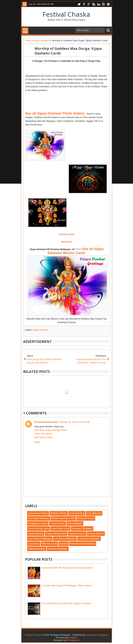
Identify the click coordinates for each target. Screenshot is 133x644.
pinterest (108, 4)
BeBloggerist (73, 640)
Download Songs (86, 518)
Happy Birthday (36, 534)
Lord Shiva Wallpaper (89, 539)
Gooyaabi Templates (97, 635)
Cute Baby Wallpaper (39, 518)
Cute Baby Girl (94, 513)
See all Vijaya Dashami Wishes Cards (76, 251)
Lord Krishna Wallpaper (40, 539)
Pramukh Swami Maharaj (83, 544)
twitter (79, 4)
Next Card (66, 242)
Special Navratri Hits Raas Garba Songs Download (67, 568)
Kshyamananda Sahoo (46, 422)
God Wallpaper (75, 523)
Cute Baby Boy (77, 513)
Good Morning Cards (38, 529)
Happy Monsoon (77, 534)
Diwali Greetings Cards (63, 518)
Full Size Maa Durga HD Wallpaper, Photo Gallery (67, 586)
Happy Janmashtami (56, 534)
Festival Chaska (66, 14)
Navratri (64, 544)
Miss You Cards (49, 544)
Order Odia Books (43, 434)
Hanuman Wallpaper (82, 529)
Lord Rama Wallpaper (65, 539)
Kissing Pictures (96, 534)
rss (94, 4)
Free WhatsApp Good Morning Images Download (66, 603)
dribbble (103, 4)
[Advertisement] (69, 68)
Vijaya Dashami (41, 330)
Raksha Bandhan (37, 549)
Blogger (73, 638)
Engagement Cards (38, 523)
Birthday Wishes (59, 513)
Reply (37, 442)
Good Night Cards (60, 529)
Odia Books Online (44, 437)
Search (108, 31)
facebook (84, 4)
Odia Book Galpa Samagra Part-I (51, 430)
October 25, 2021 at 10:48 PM (75, 422)
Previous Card (66, 234)
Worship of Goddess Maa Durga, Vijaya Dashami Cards (68, 51)
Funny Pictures (57, 523)
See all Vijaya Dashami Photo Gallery (55, 113)
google (89, 4)
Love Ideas (34, 544)
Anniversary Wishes (38, 513)
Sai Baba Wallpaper (58, 549)
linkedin (99, 4)
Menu (25, 4)
